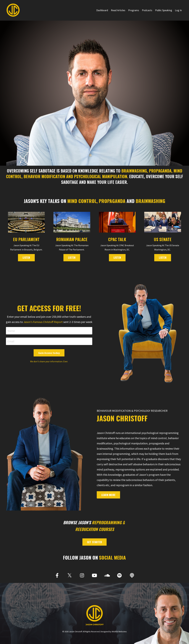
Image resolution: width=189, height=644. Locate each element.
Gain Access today (49, 353)
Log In (178, 10)
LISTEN (26, 258)
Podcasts (147, 10)
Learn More (108, 495)
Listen (163, 258)
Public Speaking (164, 10)
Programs (134, 10)
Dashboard (102, 10)
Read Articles (118, 10)
